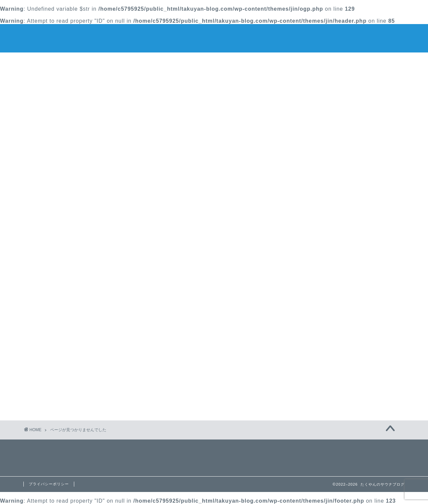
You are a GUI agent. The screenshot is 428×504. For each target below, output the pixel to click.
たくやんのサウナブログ (214, 38)
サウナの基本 (67, 398)
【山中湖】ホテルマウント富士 (332, 118)
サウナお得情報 (70, 390)
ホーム (133, 61)
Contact (295, 61)
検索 (300, 82)
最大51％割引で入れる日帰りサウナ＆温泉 (346, 139)
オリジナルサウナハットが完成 (332, 125)
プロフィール (214, 61)
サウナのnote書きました (324, 146)
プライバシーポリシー (49, 484)
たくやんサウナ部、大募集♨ (329, 132)
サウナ (59, 381)
